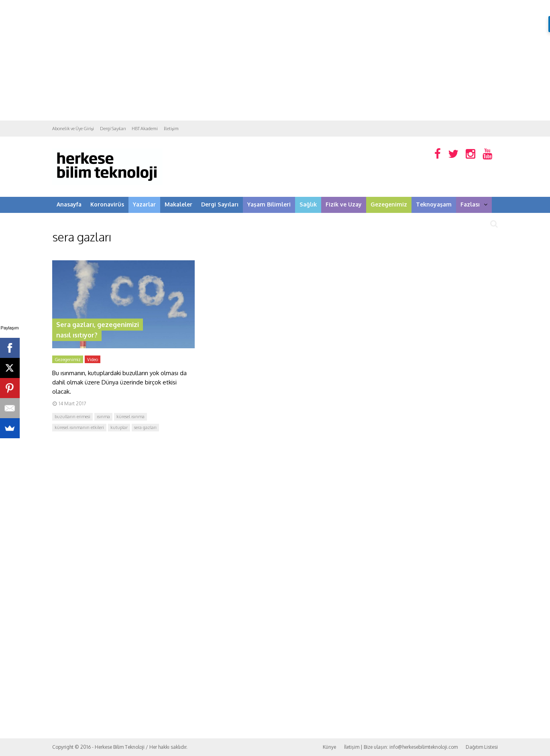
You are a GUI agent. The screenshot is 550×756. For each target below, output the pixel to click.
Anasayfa (69, 204)
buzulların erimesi (72, 417)
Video (93, 360)
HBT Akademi (145, 129)
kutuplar (119, 427)
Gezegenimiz (389, 204)
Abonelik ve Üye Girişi (73, 129)
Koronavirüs (107, 204)
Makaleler (178, 204)
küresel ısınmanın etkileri (79, 427)
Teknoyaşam (434, 204)
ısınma (103, 417)
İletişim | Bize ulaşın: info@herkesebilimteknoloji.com (401, 747)
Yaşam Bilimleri (269, 204)
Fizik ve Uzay (344, 204)
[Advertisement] (275, 60)
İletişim (171, 129)
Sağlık (308, 204)
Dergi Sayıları (113, 129)
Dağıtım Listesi (482, 747)
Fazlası (474, 204)
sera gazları (145, 427)
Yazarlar (144, 204)
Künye (329, 747)
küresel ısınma (130, 417)
